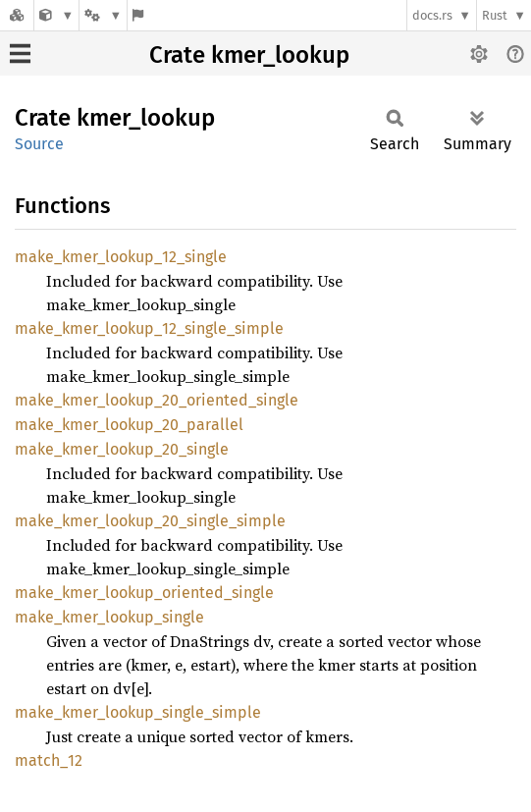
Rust (495, 15)
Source (39, 144)
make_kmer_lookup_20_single (122, 449)
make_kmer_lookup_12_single (121, 257)
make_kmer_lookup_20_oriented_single (157, 400)
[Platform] (103, 15)
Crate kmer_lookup (249, 55)
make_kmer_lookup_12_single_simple (149, 328)
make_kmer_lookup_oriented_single (144, 593)
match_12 (49, 760)
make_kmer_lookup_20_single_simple (150, 521)
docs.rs (432, 15)
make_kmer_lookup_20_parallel (129, 425)
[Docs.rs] (17, 15)
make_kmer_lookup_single (109, 617)
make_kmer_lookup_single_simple (138, 712)
